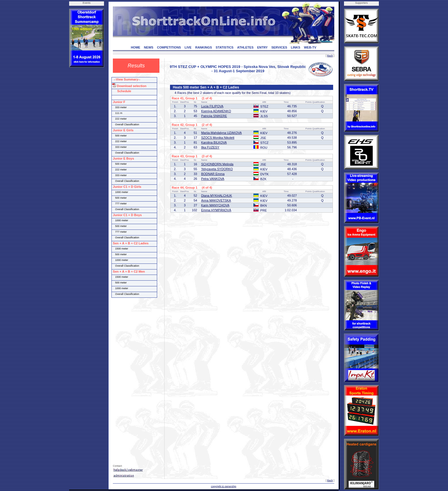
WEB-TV (310, 47)
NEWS (149, 47)
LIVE (188, 47)
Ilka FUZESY (210, 147)
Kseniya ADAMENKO (216, 111)
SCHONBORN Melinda (217, 164)
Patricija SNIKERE (214, 116)
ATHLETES (245, 47)
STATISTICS (225, 47)
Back (330, 56)
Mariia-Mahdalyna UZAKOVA (221, 133)
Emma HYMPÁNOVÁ (216, 210)
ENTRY (262, 47)
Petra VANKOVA (213, 179)
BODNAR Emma (213, 174)
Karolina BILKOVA (214, 142)
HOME (136, 47)
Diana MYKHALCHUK (217, 196)
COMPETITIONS (169, 47)
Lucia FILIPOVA (212, 106)
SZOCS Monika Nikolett (218, 138)
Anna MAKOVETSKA (216, 200)
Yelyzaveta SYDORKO (217, 169)
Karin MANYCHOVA (215, 205)
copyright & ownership (224, 486)
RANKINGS (204, 47)
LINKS (296, 47)
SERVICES (279, 47)
